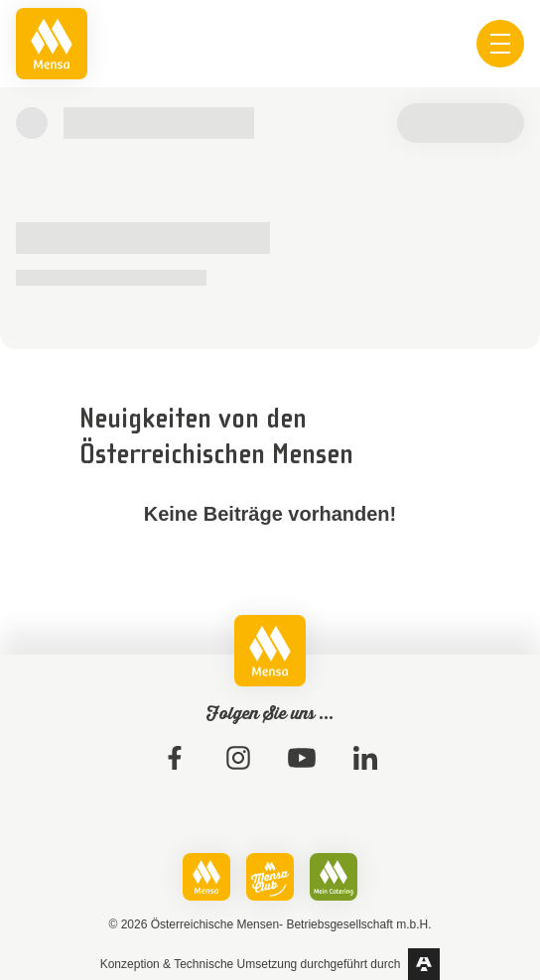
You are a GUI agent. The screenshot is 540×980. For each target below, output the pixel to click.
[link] (52, 44)
